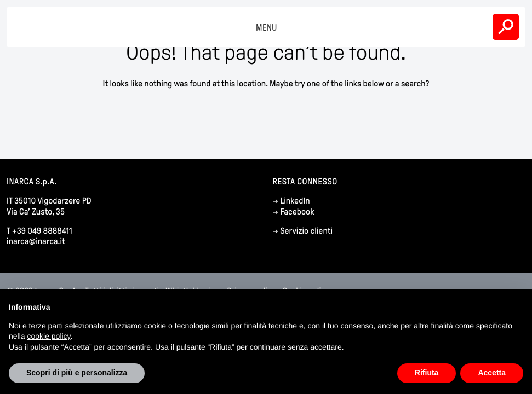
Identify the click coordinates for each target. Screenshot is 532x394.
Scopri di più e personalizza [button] (77, 373)
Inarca (30, 27)
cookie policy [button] (48, 336)
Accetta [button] (492, 373)
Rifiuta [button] (427, 373)
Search (506, 27)
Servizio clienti (306, 231)
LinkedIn (295, 201)
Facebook (297, 212)
